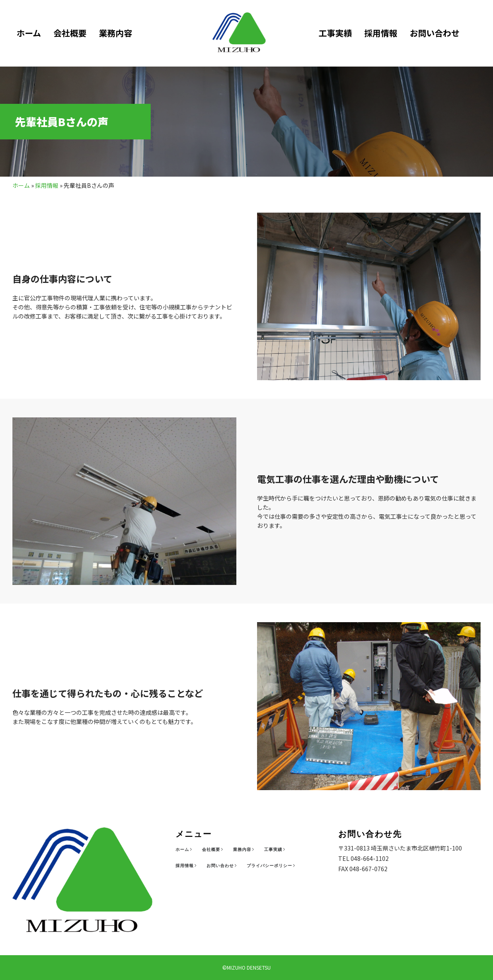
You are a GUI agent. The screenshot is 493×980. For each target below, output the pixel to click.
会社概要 (70, 33)
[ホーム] (185, 850)
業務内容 (115, 33)
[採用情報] (187, 866)
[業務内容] (244, 850)
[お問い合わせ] (222, 866)
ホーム (29, 33)
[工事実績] (275, 850)
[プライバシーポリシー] (272, 866)
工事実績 (335, 33)
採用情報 (381, 33)
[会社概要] (213, 850)
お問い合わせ (435, 33)
